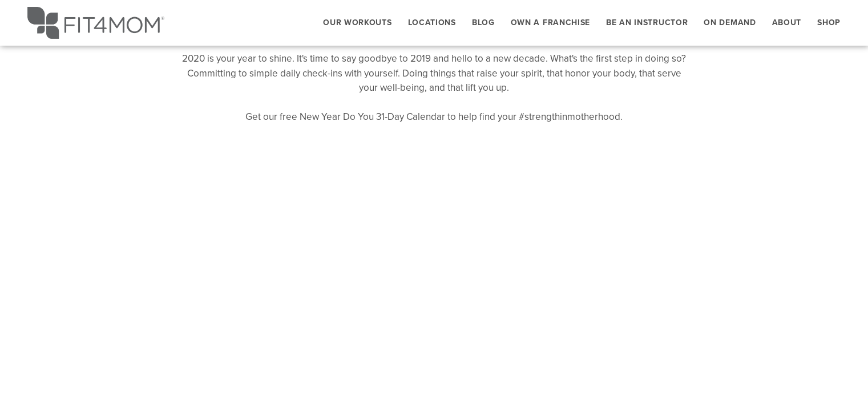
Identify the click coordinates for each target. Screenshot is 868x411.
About (787, 22)
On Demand (730, 22)
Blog (483, 22)
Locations (432, 22)
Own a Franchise (551, 22)
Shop (829, 22)
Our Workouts (357, 22)
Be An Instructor (647, 22)
